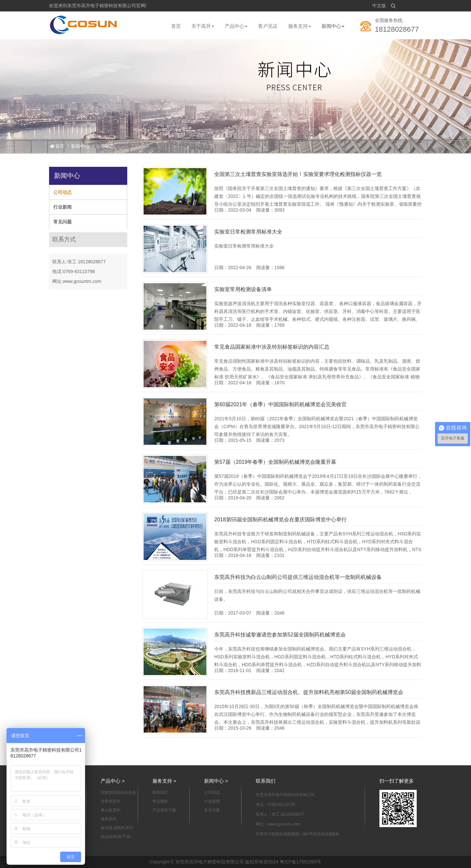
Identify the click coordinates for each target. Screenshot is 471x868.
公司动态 (105, 146)
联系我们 (160, 792)
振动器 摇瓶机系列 (117, 828)
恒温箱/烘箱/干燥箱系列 (118, 837)
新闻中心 (333, 26)
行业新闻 (62, 207)
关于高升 (203, 26)
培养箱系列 (111, 801)
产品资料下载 (164, 810)
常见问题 (62, 222)
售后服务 (160, 801)
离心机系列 (111, 810)
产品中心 (236, 26)
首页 (176, 26)
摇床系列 (109, 819)
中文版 (379, 6)
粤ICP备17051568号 (301, 862)
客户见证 (268, 26)
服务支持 (300, 26)
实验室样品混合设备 (118, 792)
